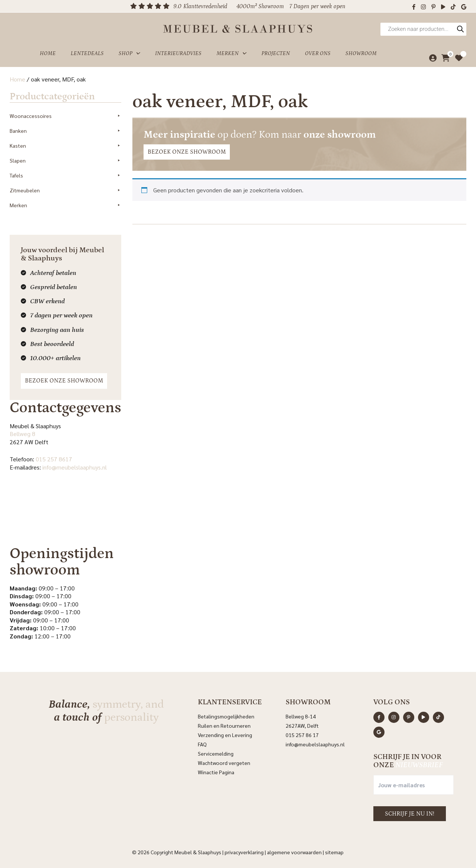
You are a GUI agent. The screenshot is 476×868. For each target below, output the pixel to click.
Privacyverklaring (244, 852)
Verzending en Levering (225, 735)
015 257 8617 (54, 459)
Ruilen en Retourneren (224, 726)
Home (48, 53)
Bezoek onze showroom (64, 381)
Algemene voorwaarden (294, 852)
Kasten (65, 145)
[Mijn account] (431, 58)
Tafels (65, 175)
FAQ (202, 744)
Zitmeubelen (65, 190)
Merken (231, 54)
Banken (65, 131)
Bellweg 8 (22, 434)
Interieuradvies (178, 53)
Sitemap (334, 852)
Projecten (276, 53)
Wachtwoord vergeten (224, 763)
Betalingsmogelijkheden (226, 716)
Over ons (318, 53)
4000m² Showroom (260, 6)
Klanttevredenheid (205, 6)
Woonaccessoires (65, 116)
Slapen (65, 160)
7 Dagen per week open (317, 6)
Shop (129, 54)
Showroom (361, 53)
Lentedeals (87, 53)
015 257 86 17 (302, 735)
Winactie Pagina (217, 772)
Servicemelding (216, 753)
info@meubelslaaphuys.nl (75, 467)
